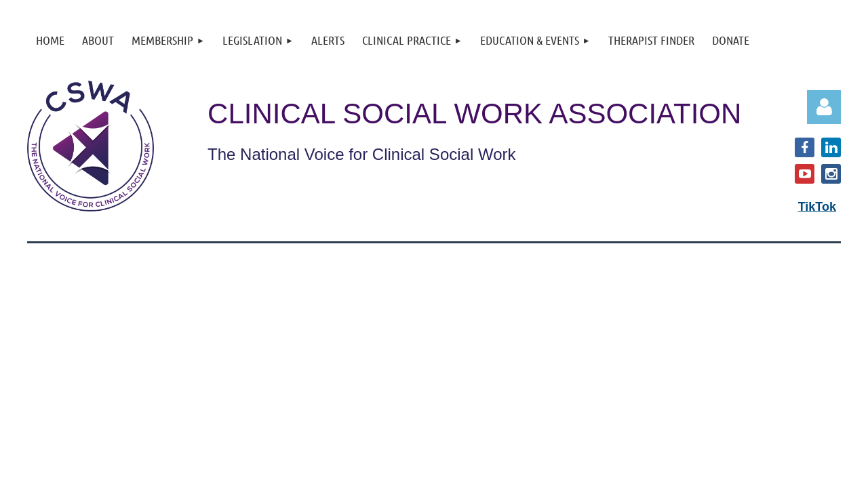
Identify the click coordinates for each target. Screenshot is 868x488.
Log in (824, 107)
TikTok (817, 207)
